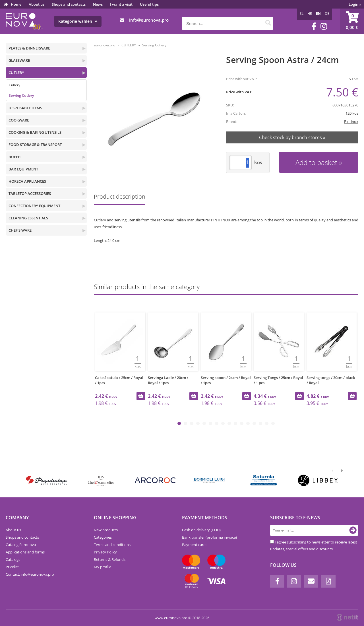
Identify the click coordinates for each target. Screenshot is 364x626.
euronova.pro (105, 45)
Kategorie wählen (78, 21)
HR (310, 14)
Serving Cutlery (21, 95)
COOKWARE (19, 120)
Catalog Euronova (21, 545)
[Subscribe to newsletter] (353, 530)
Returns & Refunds (110, 559)
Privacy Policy (105, 552)
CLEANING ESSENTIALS (28, 218)
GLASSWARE (19, 60)
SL (302, 14)
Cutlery (15, 85)
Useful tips (149, 4)
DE (327, 14)
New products (106, 530)
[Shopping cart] (352, 21)
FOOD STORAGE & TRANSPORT (35, 145)
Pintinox (351, 122)
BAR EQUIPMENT (23, 169)
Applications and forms (25, 552)
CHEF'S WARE (20, 230)
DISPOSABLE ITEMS (25, 108)
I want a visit (121, 4)
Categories (103, 537)
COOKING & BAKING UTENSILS (35, 132)
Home (16, 4)
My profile (103, 567)
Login (355, 4)
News (98, 4)
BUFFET (15, 157)
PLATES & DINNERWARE (29, 48)
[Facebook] (314, 26)
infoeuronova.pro (149, 20)
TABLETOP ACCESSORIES (30, 193)
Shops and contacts (69, 4)
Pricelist (12, 567)
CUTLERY (16, 73)
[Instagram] (324, 26)
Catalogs (13, 559)
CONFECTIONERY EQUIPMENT (34, 206)
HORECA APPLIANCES (27, 181)
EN (318, 14)
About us (37, 4)
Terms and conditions (112, 545)
